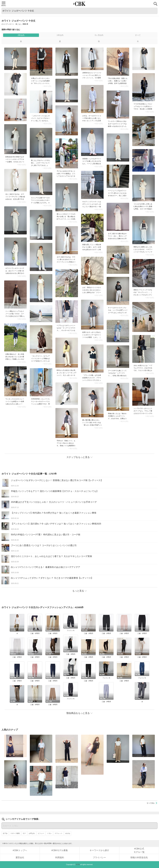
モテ (24, 833)
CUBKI (79, 4)
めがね (68, 833)
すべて (138, 35)
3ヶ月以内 (99, 35)
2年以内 (21, 35)
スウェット (59, 833)
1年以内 (60, 35)
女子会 (5, 833)
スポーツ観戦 (15, 833)
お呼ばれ (32, 833)
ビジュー (41, 833)
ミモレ (49, 833)
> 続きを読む (47, 86)
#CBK (78, 865)
